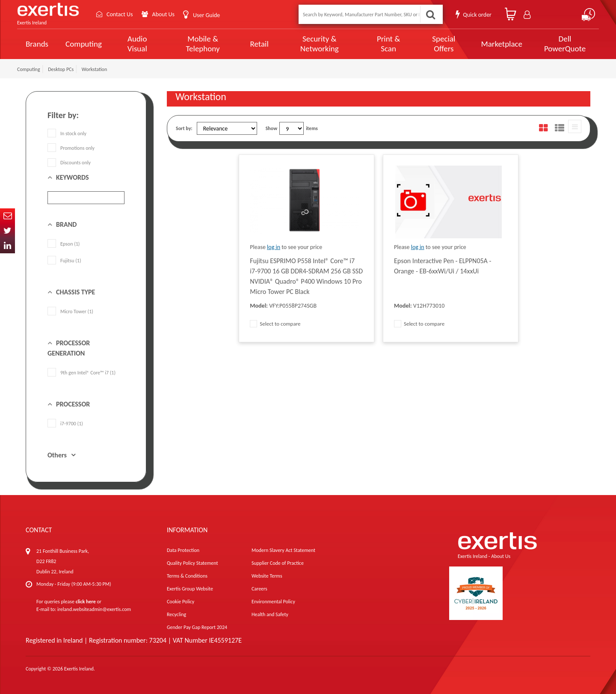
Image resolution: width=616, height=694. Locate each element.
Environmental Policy (273, 602)
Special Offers (444, 44)
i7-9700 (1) (65, 424)
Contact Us (120, 14)
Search (430, 14)
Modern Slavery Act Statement (283, 550)
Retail (259, 44)
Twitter (7, 231)
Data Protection (183, 550)
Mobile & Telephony (203, 44)
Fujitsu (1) (64, 261)
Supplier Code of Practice (278, 563)
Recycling (176, 614)
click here (86, 602)
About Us (164, 14)
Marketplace (502, 44)
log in (274, 247)
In (7, 246)
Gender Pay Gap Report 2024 (197, 627)
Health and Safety (270, 614)
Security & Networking (320, 44)
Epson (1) (64, 244)
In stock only (67, 133)
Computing (84, 44)
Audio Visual (137, 44)
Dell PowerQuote (565, 44)
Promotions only (71, 148)
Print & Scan (388, 44)
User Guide (206, 15)
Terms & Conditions (187, 576)
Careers (259, 589)
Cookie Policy (181, 602)
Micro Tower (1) (70, 311)
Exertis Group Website (190, 589)
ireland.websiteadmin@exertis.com (94, 609)
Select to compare (275, 324)
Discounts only (69, 163)
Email (7, 216)
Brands (37, 44)
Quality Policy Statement (192, 563)
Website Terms (267, 576)
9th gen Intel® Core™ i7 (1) (81, 373)
